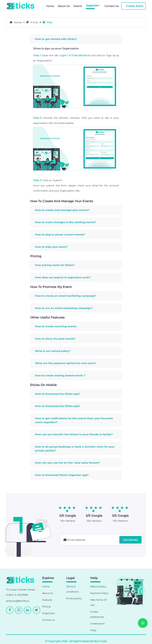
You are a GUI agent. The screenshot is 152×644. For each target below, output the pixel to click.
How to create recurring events (56, 326)
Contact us (48, 620)
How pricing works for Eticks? (55, 265)
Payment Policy (99, 593)
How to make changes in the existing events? (65, 222)
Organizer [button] (92, 5)
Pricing (46, 607)
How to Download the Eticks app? (58, 394)
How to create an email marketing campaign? (66, 296)
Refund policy (98, 587)
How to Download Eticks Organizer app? (62, 475)
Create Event (135, 6)
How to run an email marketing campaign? (64, 308)
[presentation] (82, 553)
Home (50, 6)
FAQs (93, 630)
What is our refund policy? (53, 351)
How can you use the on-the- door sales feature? (67, 463)
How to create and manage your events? (62, 210)
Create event (97, 624)
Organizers (48, 613)
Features (47, 600)
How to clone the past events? (55, 339)
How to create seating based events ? (60, 375)
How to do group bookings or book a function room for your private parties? (75, 449)
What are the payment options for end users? (65, 363)
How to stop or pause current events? (60, 234)
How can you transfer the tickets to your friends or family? (74, 434)
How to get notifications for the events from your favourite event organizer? (74, 420)
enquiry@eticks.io (18, 601)
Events (78, 6)
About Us (64, 6)
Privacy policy (74, 598)
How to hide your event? (51, 247)
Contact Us (112, 6)
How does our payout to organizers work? (63, 277)
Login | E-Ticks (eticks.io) (75, 55)
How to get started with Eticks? (56, 39)
